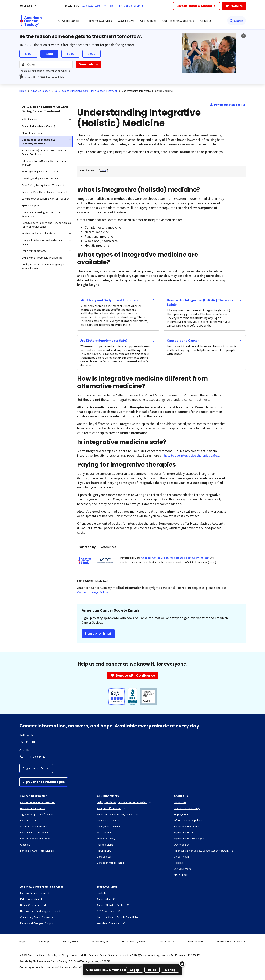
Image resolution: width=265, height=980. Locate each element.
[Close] (182, 964)
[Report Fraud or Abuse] (187, 826)
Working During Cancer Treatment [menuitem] (41, 171)
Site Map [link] (44, 941)
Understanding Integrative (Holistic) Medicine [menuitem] (39, 142)
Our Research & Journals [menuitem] (178, 21)
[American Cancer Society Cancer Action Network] (204, 851)
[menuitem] (31, 21)
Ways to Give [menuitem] (126, 21)
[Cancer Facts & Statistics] (34, 832)
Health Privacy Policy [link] (134, 941)
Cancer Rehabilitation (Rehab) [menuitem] (38, 126)
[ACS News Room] (109, 911)
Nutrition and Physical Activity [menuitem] (38, 233)
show (103, 170)
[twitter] (22, 742)
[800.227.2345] (92, 6)
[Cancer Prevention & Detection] (38, 802)
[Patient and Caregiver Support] (37, 923)
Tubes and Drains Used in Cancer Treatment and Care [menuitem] (46, 163)
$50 (28, 54)
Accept (135, 970)
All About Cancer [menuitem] (69, 21)
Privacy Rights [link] (100, 941)
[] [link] (103, 170)
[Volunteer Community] (112, 923)
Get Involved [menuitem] (148, 21)
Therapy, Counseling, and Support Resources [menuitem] (41, 214)
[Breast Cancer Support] (33, 905)
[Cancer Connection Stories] (35, 839)
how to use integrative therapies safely (192, 455)
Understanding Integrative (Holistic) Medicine (147, 91)
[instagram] (28, 742)
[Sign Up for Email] (36, 768)
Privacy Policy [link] (71, 941)
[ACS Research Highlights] (34, 826)
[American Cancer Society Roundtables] (119, 917)
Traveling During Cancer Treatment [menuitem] (41, 178)
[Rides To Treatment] (31, 899)
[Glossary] (25, 845)
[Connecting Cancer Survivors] (36, 917)
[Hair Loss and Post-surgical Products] (41, 911)
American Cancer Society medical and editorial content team (175, 558)
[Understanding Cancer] (33, 808)
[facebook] (34, 742)
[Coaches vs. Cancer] (108, 820)
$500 (91, 54)
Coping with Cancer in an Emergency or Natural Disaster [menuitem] (44, 266)
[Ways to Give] (104, 832)
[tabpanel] (161, 563)
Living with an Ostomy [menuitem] (34, 251)
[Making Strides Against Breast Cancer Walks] (124, 802)
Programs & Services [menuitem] (99, 21)
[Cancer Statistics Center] (113, 905)
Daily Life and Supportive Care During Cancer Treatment (45, 109)
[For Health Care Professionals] (37, 851)
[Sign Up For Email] (132, 6)
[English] (30, 6)
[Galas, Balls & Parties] (109, 826)
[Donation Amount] (46, 64)
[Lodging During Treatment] (35, 893)
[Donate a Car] (104, 857)
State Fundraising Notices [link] (231, 941)
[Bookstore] (103, 893)
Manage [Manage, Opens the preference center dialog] (170, 970)
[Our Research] (182, 845)
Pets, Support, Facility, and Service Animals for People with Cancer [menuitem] (46, 225)
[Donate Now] (88, 64)
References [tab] (108, 547)
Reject (152, 970)
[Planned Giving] (105, 845)
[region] (132, 970)
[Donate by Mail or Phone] (111, 863)
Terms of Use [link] (195, 941)
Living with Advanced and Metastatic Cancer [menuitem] (42, 242)
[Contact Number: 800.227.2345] (133, 757)
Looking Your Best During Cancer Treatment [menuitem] (46, 199)
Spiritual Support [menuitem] (31, 205)
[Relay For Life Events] (111, 808)
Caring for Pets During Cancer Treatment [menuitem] (44, 192)
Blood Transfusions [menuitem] (32, 133)
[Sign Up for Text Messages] (44, 782)
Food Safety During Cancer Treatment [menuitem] (43, 185)
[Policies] (178, 863)
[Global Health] (181, 857)
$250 (70, 54)
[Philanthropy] (104, 851)
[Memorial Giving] (106, 839)
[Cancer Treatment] (30, 820)
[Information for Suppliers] (188, 820)
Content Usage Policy (92, 592)
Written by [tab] (88, 547)
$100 (49, 54)
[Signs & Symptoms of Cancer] (37, 814)
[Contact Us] (180, 802)
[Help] (109, 6)
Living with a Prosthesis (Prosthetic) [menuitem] (42, 258)
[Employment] (181, 814)
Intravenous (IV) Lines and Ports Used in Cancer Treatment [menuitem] (44, 152)
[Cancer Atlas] (107, 899)
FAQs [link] (22, 941)
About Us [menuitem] (206, 21)
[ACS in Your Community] (187, 808)
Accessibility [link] (167, 941)
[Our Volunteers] (182, 869)
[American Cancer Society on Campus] (118, 814)
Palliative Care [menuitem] (30, 119)
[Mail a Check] (181, 875)
